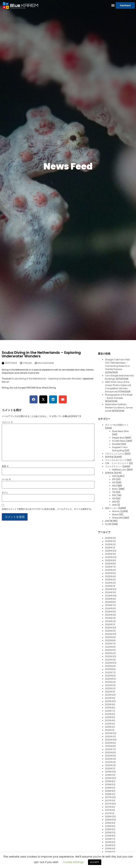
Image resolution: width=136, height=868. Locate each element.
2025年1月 (110, 586)
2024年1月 (110, 624)
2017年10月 (110, 804)
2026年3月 (110, 541)
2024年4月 (110, 615)
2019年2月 (110, 788)
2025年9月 (110, 560)
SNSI (114, 505)
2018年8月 (110, 791)
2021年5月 (110, 717)
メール (6, 479)
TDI (114, 492)
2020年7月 (110, 749)
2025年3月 (110, 580)
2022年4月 (110, 682)
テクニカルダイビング (116, 460)
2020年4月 (110, 759)
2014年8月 (110, 836)
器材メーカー (111, 508)
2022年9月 (110, 666)
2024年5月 (110, 612)
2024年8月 (110, 602)
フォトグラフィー (114, 466)
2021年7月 (110, 711)
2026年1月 (110, 548)
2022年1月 (110, 692)
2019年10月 (111, 778)
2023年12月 (111, 628)
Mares (115, 514)
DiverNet (116, 444)
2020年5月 (110, 756)
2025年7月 (110, 567)
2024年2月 (110, 621)
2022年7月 (110, 672)
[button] (113, 5)
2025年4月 (110, 576)
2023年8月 (110, 640)
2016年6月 (110, 826)
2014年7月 (110, 839)
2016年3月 (110, 829)
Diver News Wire (120, 431)
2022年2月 (110, 688)
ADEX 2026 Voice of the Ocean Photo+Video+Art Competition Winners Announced (118, 387)
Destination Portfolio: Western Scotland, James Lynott (119, 408)
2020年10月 (111, 740)
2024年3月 (110, 618)
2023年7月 (110, 644)
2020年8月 (110, 746)
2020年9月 (110, 743)
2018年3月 (110, 794)
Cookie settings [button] (73, 862)
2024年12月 (111, 589)
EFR (114, 479)
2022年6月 (110, 676)
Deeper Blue (118, 438)
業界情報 (109, 457)
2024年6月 (110, 608)
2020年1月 (110, 768)
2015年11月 (110, 833)
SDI (114, 498)
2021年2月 (110, 727)
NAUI (114, 486)
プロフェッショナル (115, 454)
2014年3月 (110, 852)
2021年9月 (110, 704)
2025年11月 (110, 554)
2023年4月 (110, 653)
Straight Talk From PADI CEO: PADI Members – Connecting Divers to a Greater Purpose (117, 364)
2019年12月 (110, 772)
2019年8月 (110, 781)
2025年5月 (110, 573)
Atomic (116, 511)
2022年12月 (111, 656)
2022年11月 (110, 660)
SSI (114, 482)
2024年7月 (110, 605)
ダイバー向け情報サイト (117, 425)
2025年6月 (110, 570)
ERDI (114, 502)
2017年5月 (110, 807)
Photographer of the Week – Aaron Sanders (119, 396)
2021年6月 (110, 714)
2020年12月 (111, 733)
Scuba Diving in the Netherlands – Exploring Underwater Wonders (47, 379)
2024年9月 (110, 599)
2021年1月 (110, 730)
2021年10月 (110, 701)
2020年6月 (110, 752)
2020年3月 (110, 762)
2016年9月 (110, 823)
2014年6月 (110, 842)
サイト (5, 493)
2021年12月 (110, 695)
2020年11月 (110, 736)
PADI (114, 476)
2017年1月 (110, 813)
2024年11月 (110, 592)
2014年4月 (110, 849)
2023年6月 (110, 647)
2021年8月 (110, 708)
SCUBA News (119, 441)
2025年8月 (110, 564)
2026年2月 (110, 544)
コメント (7, 422)
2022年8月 (110, 669)
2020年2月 (110, 765)
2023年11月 (110, 631)
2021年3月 (110, 724)
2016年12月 (110, 817)
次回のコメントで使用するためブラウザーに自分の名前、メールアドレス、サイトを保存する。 (47, 509)
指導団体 (109, 473)
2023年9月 (110, 637)
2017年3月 (110, 810)
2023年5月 (110, 650)
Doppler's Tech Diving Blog (120, 449)
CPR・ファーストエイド (117, 463)
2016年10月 (111, 820)
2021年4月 (110, 720)
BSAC (115, 489)
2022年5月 (110, 679)
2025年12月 (111, 551)
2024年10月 (111, 596)
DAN (107, 521)
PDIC (114, 495)
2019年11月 (110, 775)
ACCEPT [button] (95, 862)
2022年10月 (111, 663)
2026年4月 (110, 538)
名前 (5, 466)
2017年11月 (110, 800)
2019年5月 (110, 784)
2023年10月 (111, 634)
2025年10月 (111, 557)
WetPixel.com (119, 470)
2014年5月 (110, 845)
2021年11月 (110, 698)
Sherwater (117, 518)
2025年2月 (110, 583)
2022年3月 (110, 685)
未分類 (108, 524)
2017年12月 (110, 797)
